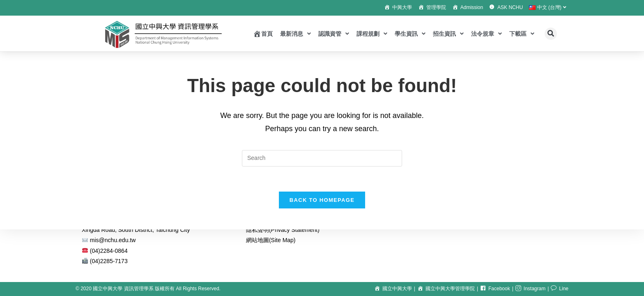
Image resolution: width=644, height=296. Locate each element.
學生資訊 (410, 34)
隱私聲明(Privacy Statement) (283, 230)
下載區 (522, 34)
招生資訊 (448, 34)
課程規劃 (372, 34)
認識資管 (334, 34)
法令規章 (486, 34)
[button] (551, 34)
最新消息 (296, 34)
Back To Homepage (322, 200)
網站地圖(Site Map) (271, 240)
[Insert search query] (322, 158)
